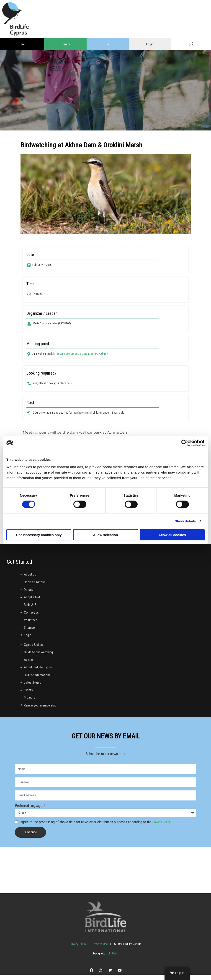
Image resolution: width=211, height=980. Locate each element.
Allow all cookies (172, 535)
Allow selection (105, 535)
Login (150, 44)
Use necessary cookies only (39, 535)
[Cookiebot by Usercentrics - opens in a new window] (185, 443)
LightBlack (111, 959)
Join (108, 44)
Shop (22, 44)
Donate (65, 44)
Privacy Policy (163, 827)
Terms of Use (100, 949)
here (69, 383)
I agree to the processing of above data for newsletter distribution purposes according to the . (96, 827)
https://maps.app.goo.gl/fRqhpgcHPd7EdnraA (81, 354)
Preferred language (29, 811)
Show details (185, 521)
